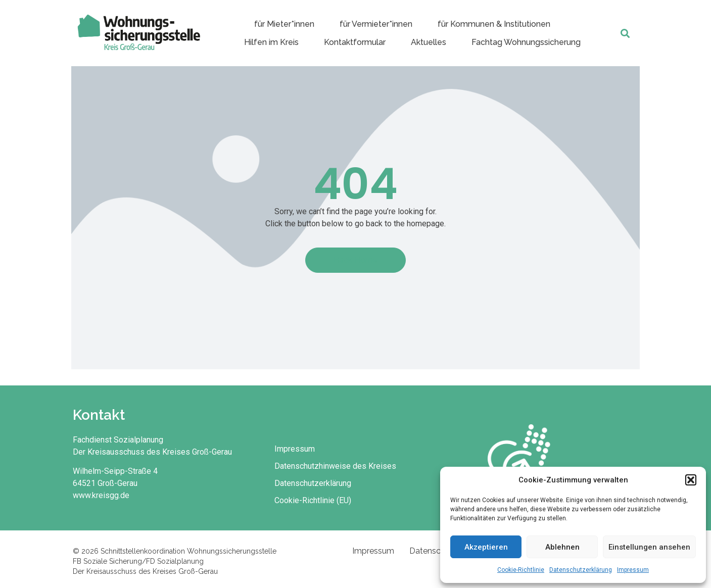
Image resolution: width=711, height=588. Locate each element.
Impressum (633, 570)
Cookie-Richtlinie (521, 570)
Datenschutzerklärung (581, 570)
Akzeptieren (486, 547)
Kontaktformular (355, 42)
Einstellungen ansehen (649, 547)
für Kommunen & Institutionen (494, 24)
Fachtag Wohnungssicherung (526, 42)
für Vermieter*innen (376, 24)
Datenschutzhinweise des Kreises (335, 466)
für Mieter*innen (284, 24)
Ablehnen (562, 547)
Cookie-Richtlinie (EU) (313, 500)
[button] (691, 480)
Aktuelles (429, 42)
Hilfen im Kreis (271, 42)
